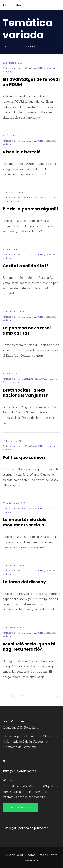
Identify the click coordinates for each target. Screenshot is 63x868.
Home (6, 46)
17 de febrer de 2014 (14, 312)
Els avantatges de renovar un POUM (31, 82)
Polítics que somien (24, 457)
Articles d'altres (12, 68)
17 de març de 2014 (13, 193)
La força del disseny (24, 582)
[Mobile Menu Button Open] (59, 5)
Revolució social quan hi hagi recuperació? (29, 647)
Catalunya (28, 198)
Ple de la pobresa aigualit (30, 209)
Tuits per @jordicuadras (19, 771)
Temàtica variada (12, 201)
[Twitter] (4, 761)
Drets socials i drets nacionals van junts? (25, 393)
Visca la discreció (22, 152)
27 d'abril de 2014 (12, 136)
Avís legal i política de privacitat (25, 828)
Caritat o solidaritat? (26, 266)
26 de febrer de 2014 (14, 249)
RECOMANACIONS (33, 68)
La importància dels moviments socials (24, 522)
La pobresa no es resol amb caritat (27, 331)
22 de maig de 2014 (13, 63)
